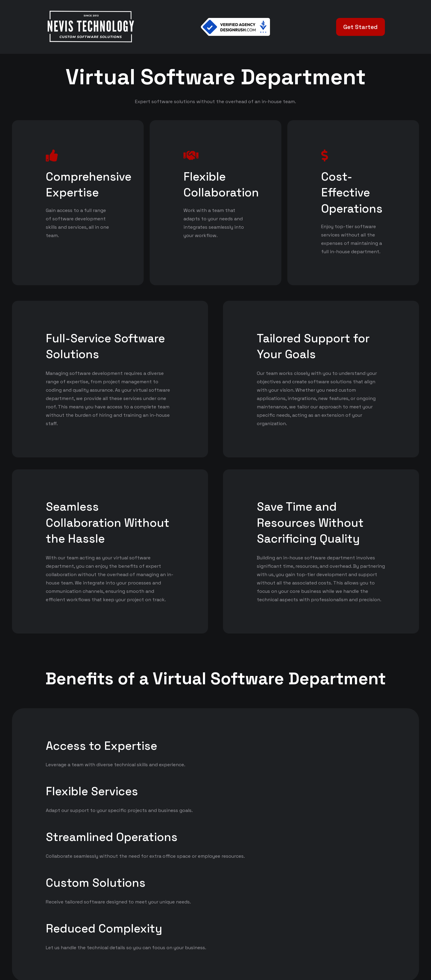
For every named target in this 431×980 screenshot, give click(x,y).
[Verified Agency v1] (236, 27)
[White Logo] (90, 27)
